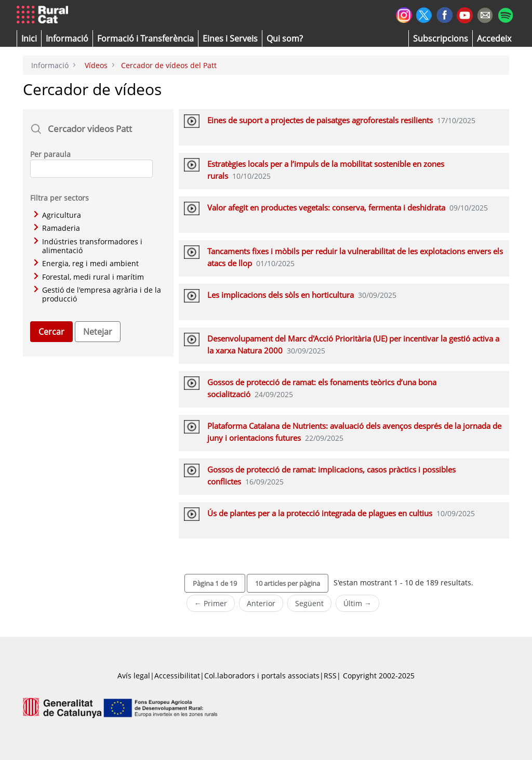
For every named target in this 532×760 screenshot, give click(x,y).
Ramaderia (57, 228)
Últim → (357, 603)
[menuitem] (145, 38)
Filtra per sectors (59, 198)
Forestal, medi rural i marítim (89, 277)
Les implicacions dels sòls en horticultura (281, 295)
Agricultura (57, 215)
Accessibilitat (177, 676)
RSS (330, 676)
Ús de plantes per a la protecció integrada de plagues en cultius (320, 513)
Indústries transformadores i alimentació (88, 246)
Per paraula (50, 154)
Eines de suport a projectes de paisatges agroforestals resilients (320, 120)
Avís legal (134, 676)
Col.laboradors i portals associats (262, 676)
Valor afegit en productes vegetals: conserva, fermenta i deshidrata (326, 207)
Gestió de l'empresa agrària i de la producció (97, 294)
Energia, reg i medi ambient (86, 263)
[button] (29, 38)
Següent (309, 603)
